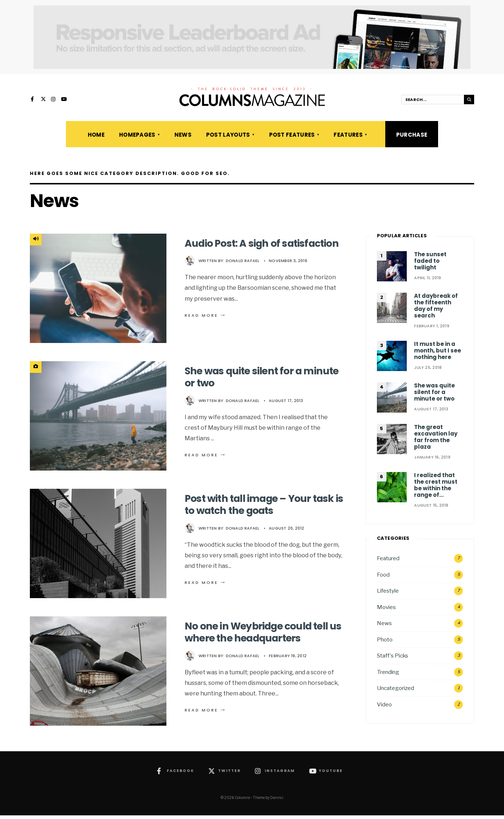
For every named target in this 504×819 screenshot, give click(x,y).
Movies (386, 611)
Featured (388, 562)
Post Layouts (228, 138)
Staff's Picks (393, 659)
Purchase (412, 138)
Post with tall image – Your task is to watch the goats (264, 508)
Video (384, 708)
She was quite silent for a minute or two (247, 381)
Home (96, 138)
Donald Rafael (243, 277)
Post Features (292, 138)
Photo (385, 643)
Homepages (137, 138)
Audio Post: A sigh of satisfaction (235, 253)
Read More (206, 331)
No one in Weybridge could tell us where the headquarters (261, 636)
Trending (388, 676)
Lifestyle (388, 594)
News (183, 138)
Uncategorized (395, 692)
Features (348, 138)
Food (383, 578)
